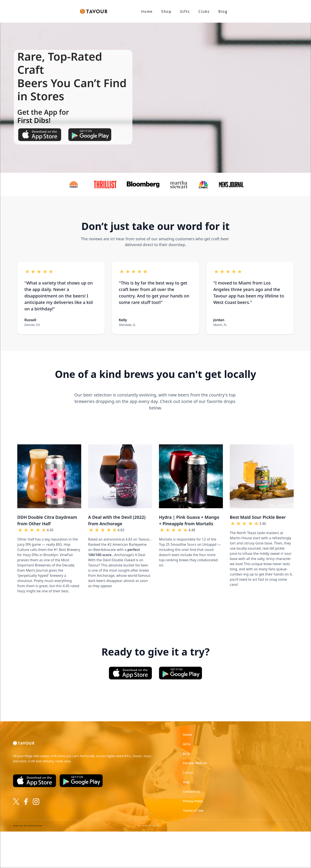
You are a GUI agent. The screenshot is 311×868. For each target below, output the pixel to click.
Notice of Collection (28, 826)
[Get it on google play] (90, 135)
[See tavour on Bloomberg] (145, 184)
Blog (223, 11)
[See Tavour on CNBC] (205, 185)
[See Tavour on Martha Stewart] (180, 185)
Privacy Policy (193, 801)
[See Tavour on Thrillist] (107, 185)
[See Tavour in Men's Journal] (233, 184)
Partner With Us (195, 763)
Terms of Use (193, 811)
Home (187, 735)
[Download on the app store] (40, 135)
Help (186, 782)
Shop (166, 11)
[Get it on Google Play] (181, 673)
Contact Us (191, 792)
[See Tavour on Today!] (75, 185)
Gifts (185, 11)
